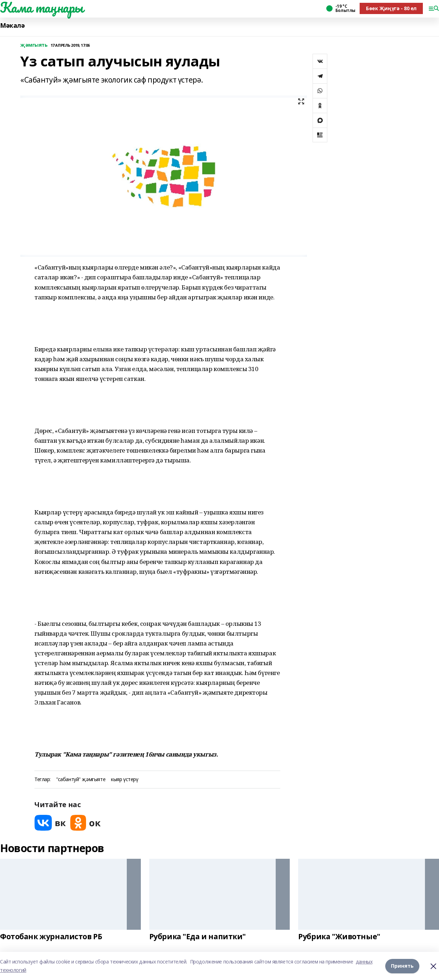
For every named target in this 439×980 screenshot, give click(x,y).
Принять (402, 966)
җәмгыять (34, 45)
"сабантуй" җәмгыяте (81, 780)
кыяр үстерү (125, 780)
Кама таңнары (42, 7)
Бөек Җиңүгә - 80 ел (391, 8)
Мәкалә (12, 25)
